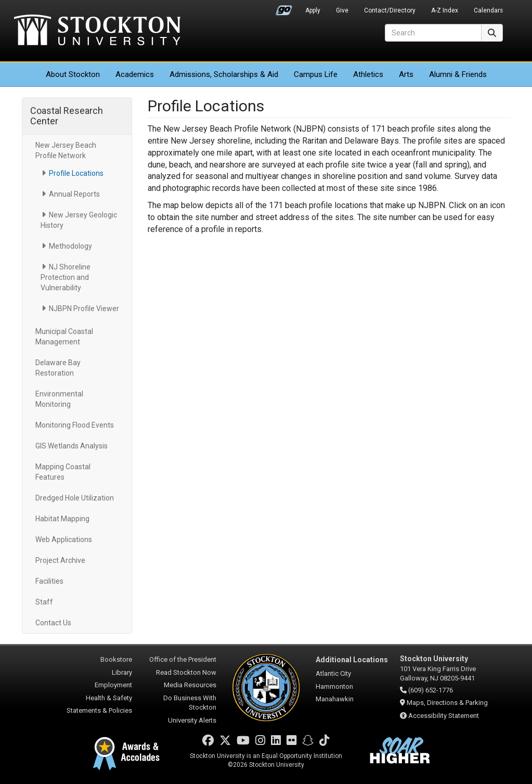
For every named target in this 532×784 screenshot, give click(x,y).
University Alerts (192, 720)
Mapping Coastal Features (63, 472)
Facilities (49, 581)
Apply (313, 10)
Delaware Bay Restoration (58, 368)
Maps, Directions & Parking (447, 703)
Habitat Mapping (62, 519)
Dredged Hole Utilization (75, 498)
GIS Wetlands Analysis (72, 446)
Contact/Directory (390, 10)
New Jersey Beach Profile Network (66, 150)
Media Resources (190, 685)
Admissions (224, 74)
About (73, 74)
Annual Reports (74, 194)
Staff (44, 602)
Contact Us (53, 623)
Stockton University (97, 31)
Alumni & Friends (458, 74)
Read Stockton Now (186, 672)
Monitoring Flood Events (75, 425)
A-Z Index (445, 10)
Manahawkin (335, 699)
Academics (135, 74)
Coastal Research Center (67, 116)
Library (122, 672)
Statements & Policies (99, 710)
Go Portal (284, 8)
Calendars (488, 10)
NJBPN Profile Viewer (84, 309)
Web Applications (64, 539)
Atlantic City (333, 673)
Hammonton (334, 686)
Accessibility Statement (444, 716)
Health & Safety (109, 698)
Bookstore (116, 659)
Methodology (70, 246)
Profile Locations (76, 173)
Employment (113, 685)
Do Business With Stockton (190, 703)
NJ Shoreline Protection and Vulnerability (66, 277)
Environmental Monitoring (59, 399)
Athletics (368, 74)
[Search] (433, 33)
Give (342, 10)
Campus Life (316, 74)
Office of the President (183, 659)
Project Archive (60, 560)
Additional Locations (352, 660)
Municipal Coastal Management (64, 337)
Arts (406, 74)
